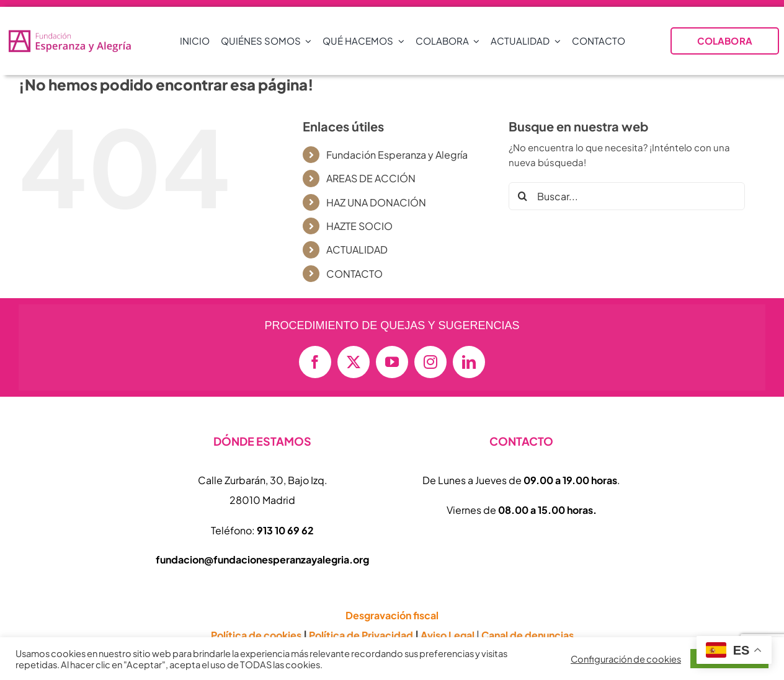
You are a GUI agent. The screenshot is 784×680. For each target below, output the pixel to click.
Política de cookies (256, 635)
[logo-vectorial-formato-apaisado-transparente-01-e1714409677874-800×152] (70, 33)
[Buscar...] (627, 196)
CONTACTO (354, 274)
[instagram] (430, 362)
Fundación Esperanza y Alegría (397, 155)
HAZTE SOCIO (359, 226)
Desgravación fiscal (392, 615)
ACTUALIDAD (357, 249)
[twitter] (354, 362)
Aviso (448, 635)
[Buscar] (523, 196)
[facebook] (315, 362)
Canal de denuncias (528, 635)
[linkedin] (469, 362)
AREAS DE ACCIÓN (371, 178)
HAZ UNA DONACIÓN (376, 202)
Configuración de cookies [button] (626, 659)
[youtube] (392, 362)
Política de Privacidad (361, 635)
